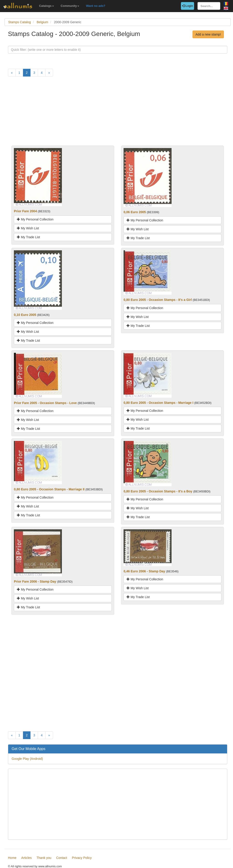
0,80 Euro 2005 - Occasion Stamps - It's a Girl (158, 300)
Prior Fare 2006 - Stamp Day (35, 581)
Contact (62, 858)
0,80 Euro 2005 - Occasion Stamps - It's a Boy (158, 491)
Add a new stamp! (208, 34)
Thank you (44, 858)
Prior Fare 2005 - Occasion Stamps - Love (45, 403)
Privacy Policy (82, 858)
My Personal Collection (35, 219)
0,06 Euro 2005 (135, 212)
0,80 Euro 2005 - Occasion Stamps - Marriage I (158, 403)
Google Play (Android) (27, 759)
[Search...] (209, 6)
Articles (26, 858)
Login (187, 6)
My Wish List (28, 228)
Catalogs (47, 6)
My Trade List (28, 237)
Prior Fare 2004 (25, 211)
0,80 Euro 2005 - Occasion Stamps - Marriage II (49, 489)
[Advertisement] (118, 114)
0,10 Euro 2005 (25, 315)
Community (70, 6)
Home (12, 858)
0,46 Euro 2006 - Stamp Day (144, 571)
